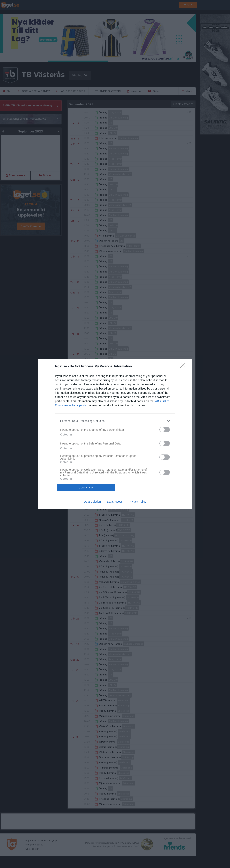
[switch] (165, 430)
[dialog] (115, 434)
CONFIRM (86, 488)
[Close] (184, 367)
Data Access (115, 502)
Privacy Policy (137, 502)
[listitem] (115, 421)
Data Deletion (92, 502)
